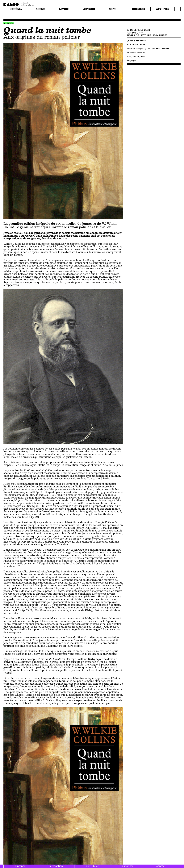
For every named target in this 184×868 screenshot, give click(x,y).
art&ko (89, 9)
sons (113, 9)
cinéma (16, 9)
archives (163, 9)
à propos (20, 866)
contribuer (92, 866)
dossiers (139, 9)
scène (40, 9)
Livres (10, 23)
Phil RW (137, 33)
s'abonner (127, 866)
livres (64, 9)
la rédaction (56, 866)
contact (161, 866)
